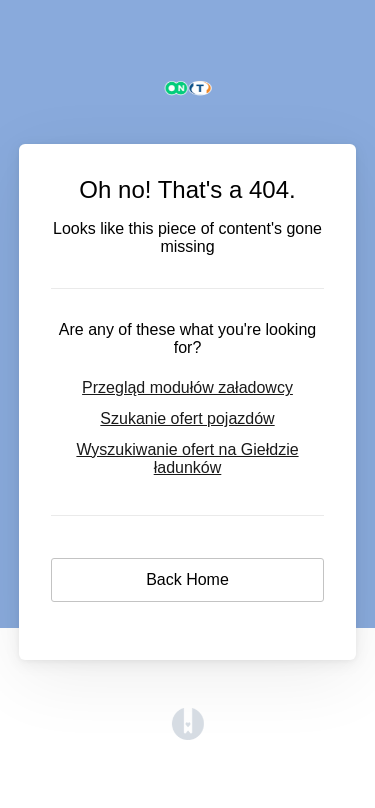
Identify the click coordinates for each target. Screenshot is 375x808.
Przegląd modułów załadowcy (187, 387)
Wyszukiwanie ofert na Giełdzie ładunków (187, 458)
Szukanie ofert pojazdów (187, 418)
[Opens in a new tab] (188, 734)
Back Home (187, 579)
